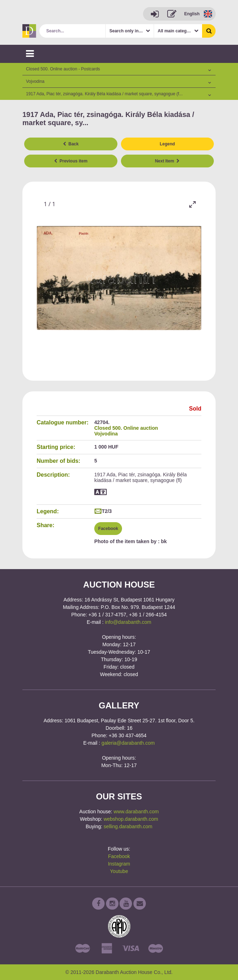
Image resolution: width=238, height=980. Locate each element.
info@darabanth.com (128, 622)
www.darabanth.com (136, 812)
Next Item (167, 161)
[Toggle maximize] (192, 204)
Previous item (71, 161)
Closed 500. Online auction (126, 428)
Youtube (119, 871)
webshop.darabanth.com (131, 819)
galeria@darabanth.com (128, 743)
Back (71, 144)
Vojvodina (106, 434)
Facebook (108, 529)
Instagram (119, 864)
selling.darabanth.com (128, 826)
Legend (167, 144)
